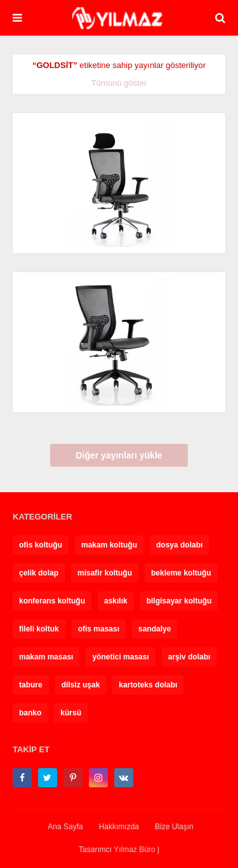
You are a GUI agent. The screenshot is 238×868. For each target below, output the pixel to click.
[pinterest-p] (73, 778)
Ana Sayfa (65, 827)
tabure (31, 685)
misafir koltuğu (105, 573)
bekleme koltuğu (181, 573)
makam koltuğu (109, 545)
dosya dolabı (179, 545)
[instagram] (98, 778)
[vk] (124, 778)
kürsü (71, 713)
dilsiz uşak (81, 685)
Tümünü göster (119, 83)
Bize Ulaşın (174, 827)
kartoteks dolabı (148, 685)
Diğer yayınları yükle (119, 455)
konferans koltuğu (52, 601)
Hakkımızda (119, 827)
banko (30, 713)
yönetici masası (120, 657)
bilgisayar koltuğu (179, 601)
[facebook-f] (22, 778)
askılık (116, 601)
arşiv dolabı (189, 657)
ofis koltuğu (41, 545)
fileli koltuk (39, 629)
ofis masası (99, 629)
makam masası (46, 657)
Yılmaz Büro (134, 850)
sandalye (155, 629)
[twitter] (48, 778)
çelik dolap (39, 573)
